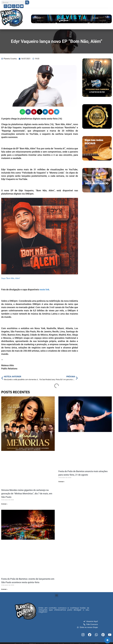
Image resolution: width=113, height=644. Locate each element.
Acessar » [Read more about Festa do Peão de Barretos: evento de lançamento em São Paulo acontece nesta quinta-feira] (4, 589)
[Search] (27, 2)
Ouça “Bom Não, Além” (11, 278)
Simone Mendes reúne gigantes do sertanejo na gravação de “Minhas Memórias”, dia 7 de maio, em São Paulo (27, 494)
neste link (44, 290)
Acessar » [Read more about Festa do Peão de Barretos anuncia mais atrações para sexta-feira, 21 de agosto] (62, 482)
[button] (22, 112)
